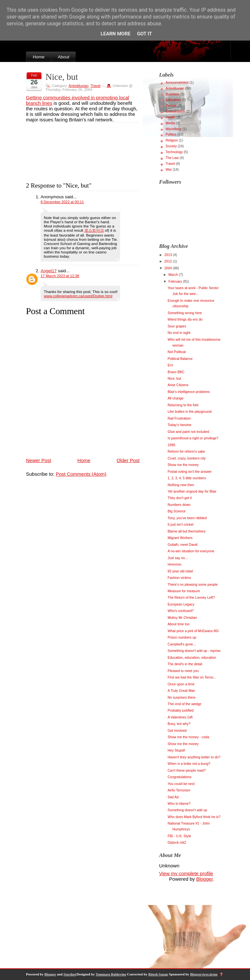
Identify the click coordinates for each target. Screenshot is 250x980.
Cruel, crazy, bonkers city (187, 458)
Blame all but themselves (187, 531)
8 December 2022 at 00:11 (62, 202)
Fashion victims (179, 578)
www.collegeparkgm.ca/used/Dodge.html (78, 296)
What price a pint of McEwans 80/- (194, 631)
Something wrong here (185, 313)
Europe (171, 105)
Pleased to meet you (183, 671)
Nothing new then (181, 485)
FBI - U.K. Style (179, 836)
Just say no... (178, 558)
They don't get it (180, 498)
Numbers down (179, 505)
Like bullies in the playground (189, 411)
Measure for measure (184, 591)
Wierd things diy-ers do (185, 319)
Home (39, 57)
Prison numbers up (182, 637)
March (174, 275)
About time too (179, 624)
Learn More (116, 34)
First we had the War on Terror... (192, 677)
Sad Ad (173, 797)
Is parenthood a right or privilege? (193, 438)
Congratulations (180, 777)
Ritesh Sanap (158, 974)
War (169, 169)
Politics (171, 134)
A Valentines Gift (180, 717)
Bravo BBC (176, 372)
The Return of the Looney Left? (191, 597)
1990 (171, 445)
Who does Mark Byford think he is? (194, 817)
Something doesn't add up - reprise (194, 651)
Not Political (176, 352)
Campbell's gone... (182, 644)
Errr (170, 365)
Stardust (70, 974)
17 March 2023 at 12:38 (60, 276)
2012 (169, 261)
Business (173, 94)
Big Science (176, 511)
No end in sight (179, 333)
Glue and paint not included (188, 432)
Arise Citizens (178, 385)
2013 (169, 255)
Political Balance (180, 359)
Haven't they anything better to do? (194, 757)
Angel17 (49, 271)
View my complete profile (186, 873)
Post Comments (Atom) (81, 474)
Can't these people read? (187, 770)
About (63, 57)
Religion (172, 140)
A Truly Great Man (181, 691)
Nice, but (62, 77)
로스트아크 (94, 230)
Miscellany (174, 129)
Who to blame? (179, 803)
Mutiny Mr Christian (182, 618)
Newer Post (39, 460)
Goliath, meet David (182, 545)
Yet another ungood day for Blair (192, 491)
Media (170, 123)
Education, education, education (192, 657)
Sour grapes (177, 326)
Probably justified (181, 710)
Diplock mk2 (177, 842)
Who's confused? (181, 611)
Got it (144, 34)
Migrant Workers (180, 538)
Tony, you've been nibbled (187, 518)
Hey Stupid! (176, 750)
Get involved (177, 730)
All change (175, 398)
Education (173, 100)
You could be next (181, 784)
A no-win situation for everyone (191, 551)
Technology (174, 152)
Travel (96, 86)
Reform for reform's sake (186, 451)
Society (171, 146)
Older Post (128, 460)
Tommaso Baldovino (111, 974)
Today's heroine (179, 425)
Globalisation (175, 111)
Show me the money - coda (188, 737)
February (176, 281)
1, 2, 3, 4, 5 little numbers (187, 478)
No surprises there (181, 697)
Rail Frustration (179, 418)
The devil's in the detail (185, 664)
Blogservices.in (201, 974)
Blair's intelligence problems (189, 392)
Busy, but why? (179, 724)
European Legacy (181, 604)
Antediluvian (78, 86)
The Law (172, 158)
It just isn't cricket (181, 524)
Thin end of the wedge (184, 704)
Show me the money (183, 465)
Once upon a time (181, 684)
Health (170, 117)
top (215, 974)
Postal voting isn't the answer (190, 472)
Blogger (204, 879)
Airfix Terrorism (179, 790)
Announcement (177, 82)
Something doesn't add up (187, 810)
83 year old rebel (180, 571)
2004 (169, 268)
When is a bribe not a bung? (189, 764)
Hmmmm (175, 564)
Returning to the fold (183, 405)
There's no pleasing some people (193, 584)
